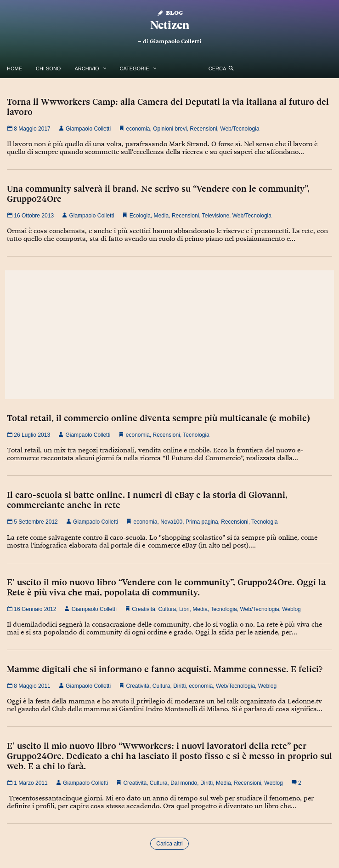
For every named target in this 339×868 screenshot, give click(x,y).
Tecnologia (196, 435)
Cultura (167, 609)
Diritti (179, 686)
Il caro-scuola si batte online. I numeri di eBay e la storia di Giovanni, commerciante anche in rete (147, 500)
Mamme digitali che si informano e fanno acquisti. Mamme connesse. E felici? (165, 669)
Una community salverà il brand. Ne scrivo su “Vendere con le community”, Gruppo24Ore (158, 194)
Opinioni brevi (170, 129)
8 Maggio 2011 (29, 686)
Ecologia (140, 216)
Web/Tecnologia (240, 129)
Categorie (135, 69)
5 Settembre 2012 (32, 522)
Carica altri (169, 844)
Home (14, 69)
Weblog (291, 609)
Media (161, 216)
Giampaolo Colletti (175, 41)
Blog (170, 12)
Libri (184, 609)
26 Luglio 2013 (28, 435)
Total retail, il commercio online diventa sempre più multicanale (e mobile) (158, 418)
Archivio (87, 69)
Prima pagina (202, 522)
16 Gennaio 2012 (31, 609)
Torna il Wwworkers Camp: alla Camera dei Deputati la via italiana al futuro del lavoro (168, 107)
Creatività (144, 609)
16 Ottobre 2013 (30, 216)
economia (138, 129)
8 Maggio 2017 (29, 129)
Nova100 (171, 522)
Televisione (216, 216)
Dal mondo (184, 783)
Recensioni (203, 129)
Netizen (170, 25)
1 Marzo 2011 (27, 783)
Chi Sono (48, 69)
